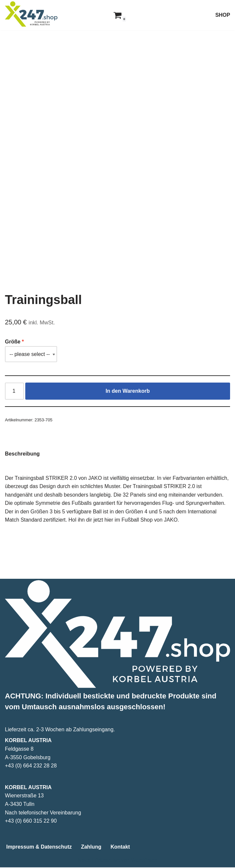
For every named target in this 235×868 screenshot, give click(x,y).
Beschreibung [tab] (22, 454)
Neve (84, 861)
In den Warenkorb (128, 391)
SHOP (223, 15)
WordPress (144, 861)
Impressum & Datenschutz (39, 847)
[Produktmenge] (14, 391)
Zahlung (92, 847)
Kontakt (121, 847)
